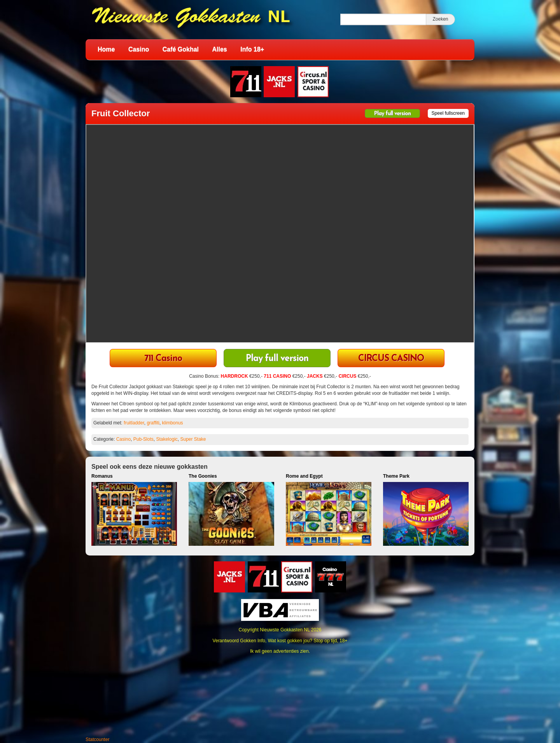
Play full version (392, 114)
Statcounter (97, 739)
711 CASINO (277, 376)
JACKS (315, 376)
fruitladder (134, 423)
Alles (220, 49)
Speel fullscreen (448, 113)
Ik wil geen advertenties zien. (280, 651)
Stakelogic (167, 439)
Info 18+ (252, 49)
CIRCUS (347, 376)
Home (106, 49)
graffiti (153, 423)
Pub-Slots (143, 439)
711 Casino (163, 359)
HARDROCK (234, 376)
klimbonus (173, 423)
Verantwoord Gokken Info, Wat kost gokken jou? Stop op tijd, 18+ (280, 641)
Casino (139, 49)
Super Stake (193, 439)
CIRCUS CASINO (391, 359)
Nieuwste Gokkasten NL (285, 630)
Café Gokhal (181, 49)
